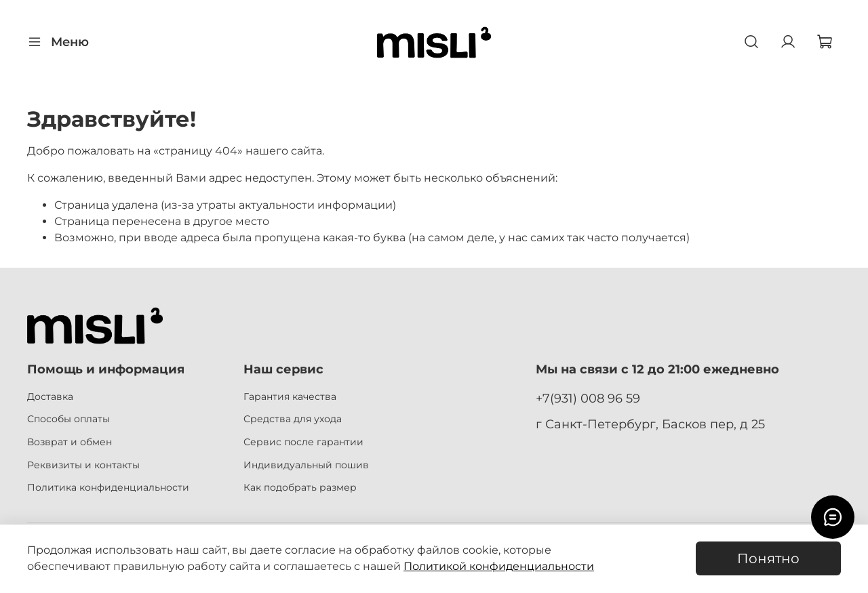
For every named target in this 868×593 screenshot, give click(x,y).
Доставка (50, 396)
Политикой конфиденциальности (499, 566)
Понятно (768, 558)
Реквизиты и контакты (83, 465)
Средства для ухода (293, 419)
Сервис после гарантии (303, 442)
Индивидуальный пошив (306, 465)
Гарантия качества (290, 396)
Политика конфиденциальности (108, 487)
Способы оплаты (68, 419)
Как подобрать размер (300, 487)
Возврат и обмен (70, 442)
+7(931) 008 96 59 (588, 398)
